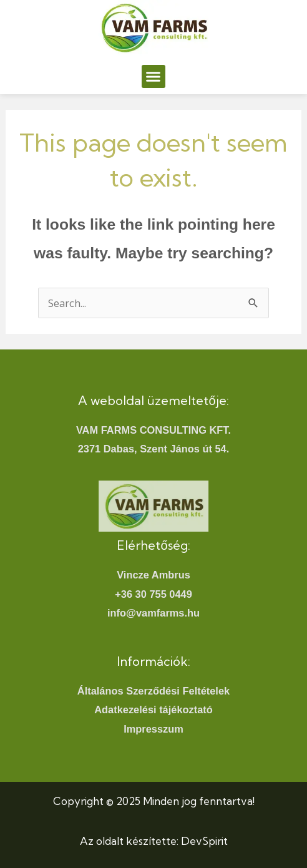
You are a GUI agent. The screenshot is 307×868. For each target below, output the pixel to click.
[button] (153, 77)
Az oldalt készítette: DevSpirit (154, 841)
